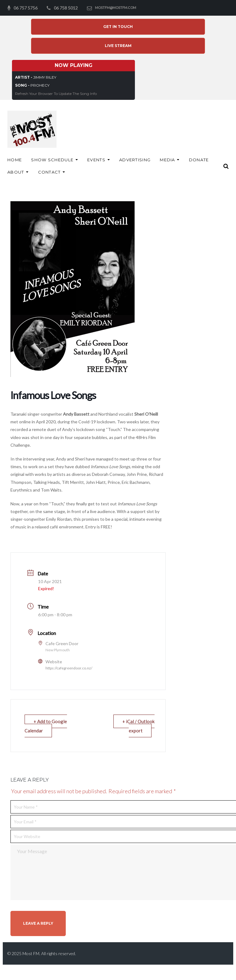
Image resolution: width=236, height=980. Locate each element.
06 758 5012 (66, 8)
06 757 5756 (26, 8)
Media (167, 160)
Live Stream (118, 46)
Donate (199, 160)
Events (96, 160)
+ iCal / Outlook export (138, 726)
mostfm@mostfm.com (116, 8)
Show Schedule (52, 160)
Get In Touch (118, 27)
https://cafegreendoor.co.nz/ (69, 668)
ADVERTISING (135, 160)
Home (15, 160)
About (16, 172)
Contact (49, 172)
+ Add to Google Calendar (46, 726)
